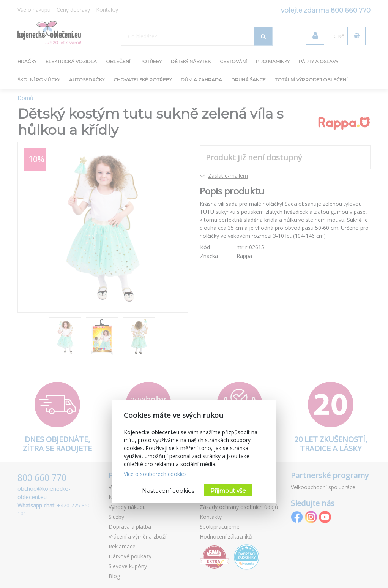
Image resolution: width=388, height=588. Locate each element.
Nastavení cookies (168, 491)
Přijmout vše (228, 491)
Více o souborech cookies (155, 474)
